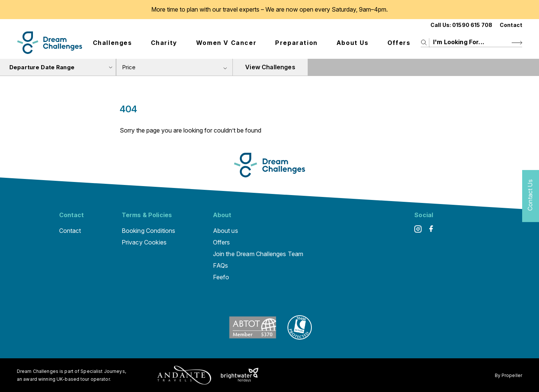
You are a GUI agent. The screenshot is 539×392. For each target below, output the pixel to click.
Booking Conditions (149, 231)
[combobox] (174, 67)
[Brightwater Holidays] (240, 375)
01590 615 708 (472, 25)
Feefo (221, 277)
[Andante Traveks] (184, 375)
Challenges (112, 43)
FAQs (221, 265)
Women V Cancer (226, 43)
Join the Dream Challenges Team (258, 254)
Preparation (296, 43)
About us (353, 43)
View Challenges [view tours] (270, 67)
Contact (511, 25)
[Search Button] (517, 42)
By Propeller (508, 375)
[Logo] (50, 43)
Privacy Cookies (144, 242)
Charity (164, 43)
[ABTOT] (253, 337)
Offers (399, 43)
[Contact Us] (531, 196)
